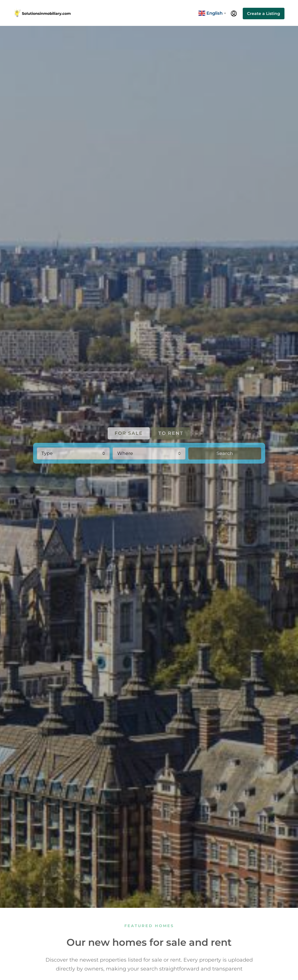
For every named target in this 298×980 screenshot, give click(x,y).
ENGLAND (113, 499)
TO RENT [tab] (171, 433)
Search (225, 453)
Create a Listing (264, 14)
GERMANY (185, 499)
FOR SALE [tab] (129, 433)
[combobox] (73, 453)
